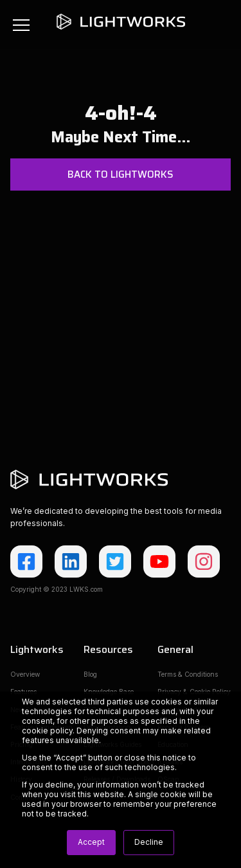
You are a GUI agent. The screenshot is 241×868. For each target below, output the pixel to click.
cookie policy (47, 731)
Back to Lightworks (121, 175)
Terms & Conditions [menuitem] (188, 674)
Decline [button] (149, 842)
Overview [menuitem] (25, 674)
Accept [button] (91, 842)
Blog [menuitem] (90, 674)
